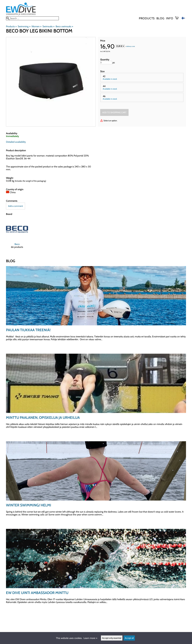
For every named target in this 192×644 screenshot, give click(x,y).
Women (36, 26)
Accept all (129, 638)
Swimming (24, 26)
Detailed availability (16, 142)
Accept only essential (112, 638)
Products (147, 18)
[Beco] (17, 236)
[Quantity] (106, 63)
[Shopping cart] (178, 18)
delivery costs (131, 46)
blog (160, 18)
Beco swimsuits (64, 26)
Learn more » (90, 638)
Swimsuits (48, 26)
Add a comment (16, 206)
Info (170, 18)
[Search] (32, 18)
